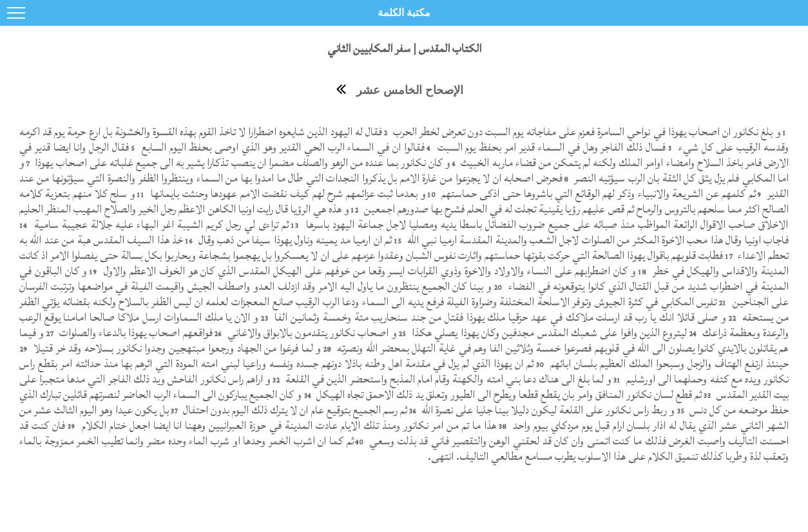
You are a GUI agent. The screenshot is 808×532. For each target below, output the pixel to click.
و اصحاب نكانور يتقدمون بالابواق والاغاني (311, 333)
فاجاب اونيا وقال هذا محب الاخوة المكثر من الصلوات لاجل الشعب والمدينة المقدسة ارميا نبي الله (596, 240)
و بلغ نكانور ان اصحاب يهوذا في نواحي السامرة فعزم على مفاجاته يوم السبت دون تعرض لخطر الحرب (585, 132)
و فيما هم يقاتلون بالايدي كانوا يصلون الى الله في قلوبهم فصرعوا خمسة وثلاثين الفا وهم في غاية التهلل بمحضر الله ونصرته (404, 340)
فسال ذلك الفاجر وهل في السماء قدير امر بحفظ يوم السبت (550, 147)
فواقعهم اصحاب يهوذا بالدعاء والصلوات (134, 333)
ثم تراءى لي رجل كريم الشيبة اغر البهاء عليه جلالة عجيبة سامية (160, 224)
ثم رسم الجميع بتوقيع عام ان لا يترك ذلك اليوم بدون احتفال (294, 410)
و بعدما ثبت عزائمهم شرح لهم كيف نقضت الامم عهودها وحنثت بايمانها (287, 194)
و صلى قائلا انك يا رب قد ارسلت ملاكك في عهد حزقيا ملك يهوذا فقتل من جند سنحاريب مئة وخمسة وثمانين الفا (499, 317)
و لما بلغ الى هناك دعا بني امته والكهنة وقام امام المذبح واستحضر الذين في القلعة (447, 379)
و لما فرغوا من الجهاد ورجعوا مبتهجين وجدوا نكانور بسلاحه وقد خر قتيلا (176, 348)
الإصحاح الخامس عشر (410, 90)
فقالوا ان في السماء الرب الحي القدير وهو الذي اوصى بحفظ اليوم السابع (282, 147)
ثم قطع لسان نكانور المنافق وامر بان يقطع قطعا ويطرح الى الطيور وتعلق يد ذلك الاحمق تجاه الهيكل (508, 394)
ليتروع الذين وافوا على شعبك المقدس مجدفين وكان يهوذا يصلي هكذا (548, 333)
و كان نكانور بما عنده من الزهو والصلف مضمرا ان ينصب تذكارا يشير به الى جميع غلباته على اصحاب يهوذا (241, 163)
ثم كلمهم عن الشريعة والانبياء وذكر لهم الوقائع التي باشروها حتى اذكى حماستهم (597, 194)
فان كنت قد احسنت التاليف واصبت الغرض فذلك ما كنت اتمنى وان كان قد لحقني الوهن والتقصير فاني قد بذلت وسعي (404, 433)
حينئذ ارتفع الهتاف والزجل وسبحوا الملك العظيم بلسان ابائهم (668, 364)
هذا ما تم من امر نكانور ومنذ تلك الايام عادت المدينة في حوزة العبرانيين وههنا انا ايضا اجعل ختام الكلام (287, 425)
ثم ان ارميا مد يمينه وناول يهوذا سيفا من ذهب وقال (294, 240)
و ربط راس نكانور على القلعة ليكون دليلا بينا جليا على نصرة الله (547, 410)
